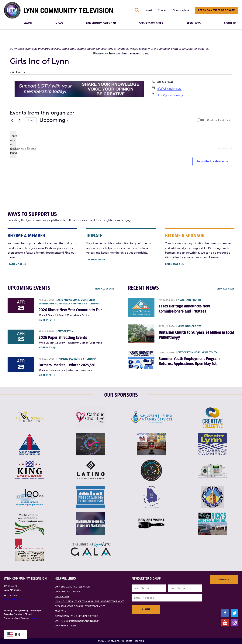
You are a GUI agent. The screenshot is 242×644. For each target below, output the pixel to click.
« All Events (17, 72)
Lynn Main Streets (66, 626)
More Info (47, 320)
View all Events (104, 289)
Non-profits (193, 300)
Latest (148, 10)
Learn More (17, 264)
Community (88, 300)
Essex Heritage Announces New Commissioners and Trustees (184, 309)
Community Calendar (101, 23)
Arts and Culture (69, 300)
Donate (224, 580)
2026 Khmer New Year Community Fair (70, 310)
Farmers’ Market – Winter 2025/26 (67, 365)
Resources (194, 23)
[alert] (13, 144)
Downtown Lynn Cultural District (76, 616)
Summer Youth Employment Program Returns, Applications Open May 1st (189, 361)
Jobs (197, 352)
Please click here (104, 53)
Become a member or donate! (216, 10)
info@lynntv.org (12, 599)
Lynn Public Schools (67, 592)
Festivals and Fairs (71, 304)
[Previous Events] (12, 120)
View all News (226, 289)
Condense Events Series (220, 120)
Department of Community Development (80, 606)
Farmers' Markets (69, 359)
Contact (163, 10)
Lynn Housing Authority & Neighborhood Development (89, 601)
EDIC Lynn (60, 611)
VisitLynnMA (92, 304)
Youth (213, 352)
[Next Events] (19, 120)
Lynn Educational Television (72, 587)
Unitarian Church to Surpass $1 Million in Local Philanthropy (196, 335)
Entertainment (48, 304)
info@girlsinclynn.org (169, 89)
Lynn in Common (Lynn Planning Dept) (78, 621)
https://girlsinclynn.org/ (170, 95)
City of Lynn (65, 331)
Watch (28, 23)
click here (35, 618)
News (59, 23)
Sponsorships (181, 10)
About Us (230, 23)
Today (31, 120)
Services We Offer (151, 23)
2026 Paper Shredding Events (63, 338)
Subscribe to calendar (210, 161)
